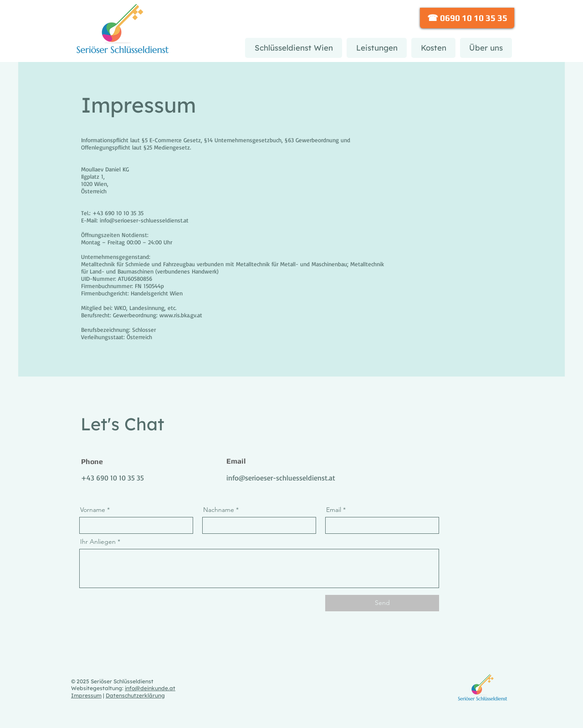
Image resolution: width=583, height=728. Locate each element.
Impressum (86, 695)
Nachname (219, 510)
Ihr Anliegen (98, 542)
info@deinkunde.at (150, 688)
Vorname (93, 510)
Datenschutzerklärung (135, 695)
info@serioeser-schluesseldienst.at (281, 478)
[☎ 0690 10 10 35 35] (467, 18)
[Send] (382, 603)
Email (334, 510)
